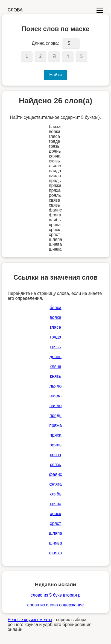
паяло (56, 406)
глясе (55, 327)
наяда (56, 396)
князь (55, 376)
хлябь (55, 494)
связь (56, 465)
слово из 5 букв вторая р (56, 595)
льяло (56, 386)
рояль (55, 445)
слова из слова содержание (55, 605)
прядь (55, 415)
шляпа (55, 533)
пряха (56, 435)
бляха (55, 308)
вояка (55, 317)
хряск (55, 514)
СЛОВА (15, 10)
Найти (55, 75)
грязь (56, 347)
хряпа (56, 504)
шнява (55, 543)
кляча (55, 366)
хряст (56, 523)
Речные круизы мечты (30, 620)
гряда (55, 337)
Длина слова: (45, 43)
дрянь (55, 357)
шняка (56, 553)
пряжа (55, 425)
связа (55, 455)
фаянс (55, 474)
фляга (55, 484)
